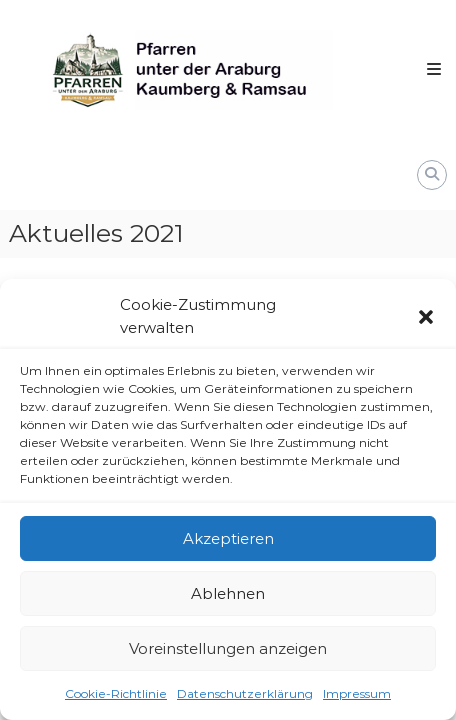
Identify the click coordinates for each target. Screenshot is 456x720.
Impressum (357, 693)
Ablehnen (228, 593)
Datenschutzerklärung (245, 693)
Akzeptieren (228, 538)
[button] (426, 317)
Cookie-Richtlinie (116, 693)
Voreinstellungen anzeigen (228, 648)
